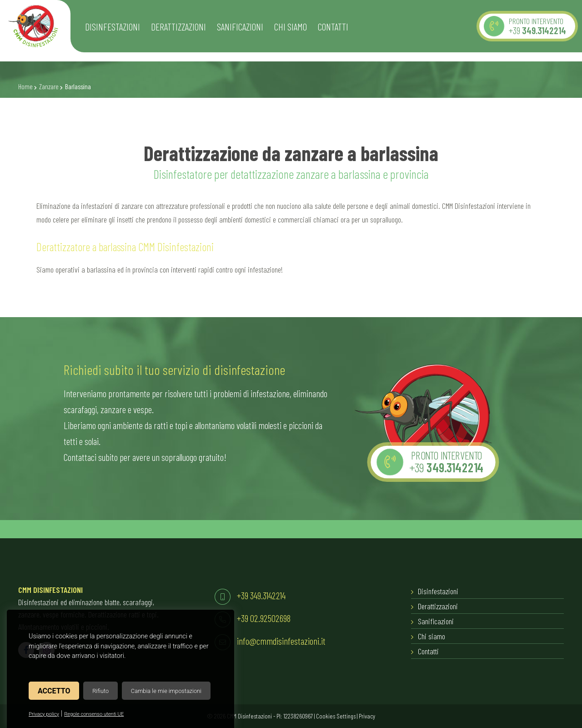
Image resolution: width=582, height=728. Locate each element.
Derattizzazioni (438, 606)
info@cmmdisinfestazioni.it (281, 641)
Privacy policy (44, 714)
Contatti (428, 651)
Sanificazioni (436, 621)
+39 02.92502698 (264, 618)
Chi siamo (431, 636)
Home (25, 86)
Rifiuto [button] (100, 691)
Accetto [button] (54, 691)
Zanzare (49, 86)
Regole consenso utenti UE (94, 714)
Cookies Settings (336, 716)
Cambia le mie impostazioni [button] (166, 691)
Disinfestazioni (438, 591)
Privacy (367, 716)
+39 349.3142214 (261, 595)
